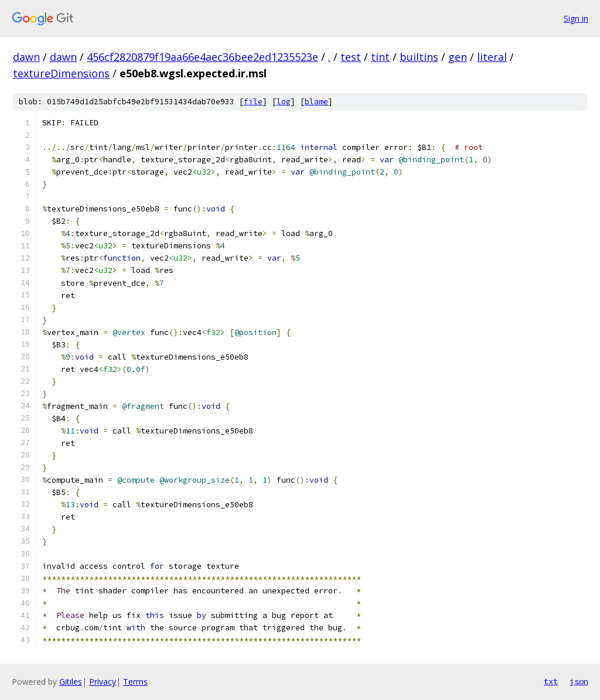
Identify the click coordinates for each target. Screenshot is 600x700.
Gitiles (71, 682)
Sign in (576, 18)
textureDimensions (61, 73)
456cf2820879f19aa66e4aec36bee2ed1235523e (202, 57)
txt (551, 681)
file (253, 102)
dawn (26, 57)
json (579, 681)
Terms (135, 682)
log (284, 102)
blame (316, 102)
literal (492, 57)
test (351, 57)
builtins (419, 57)
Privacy (103, 682)
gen (458, 57)
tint (380, 57)
